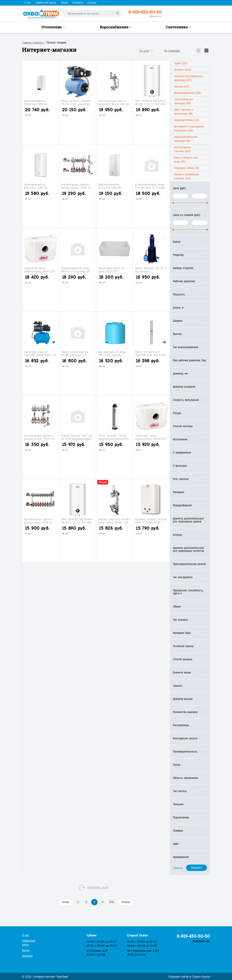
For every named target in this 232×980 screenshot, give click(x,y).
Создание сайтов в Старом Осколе (189, 977)
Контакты (78, 3)
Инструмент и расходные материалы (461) (189, 129)
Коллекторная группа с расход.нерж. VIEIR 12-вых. (39, 522)
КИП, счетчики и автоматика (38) (184, 112)
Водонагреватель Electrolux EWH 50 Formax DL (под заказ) (38, 104)
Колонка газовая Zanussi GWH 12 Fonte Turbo (151, 521)
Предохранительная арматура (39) (186, 139)
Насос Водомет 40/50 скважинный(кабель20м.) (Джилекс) (114, 439)
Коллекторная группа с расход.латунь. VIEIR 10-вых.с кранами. (77, 188)
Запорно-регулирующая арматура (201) (188, 78)
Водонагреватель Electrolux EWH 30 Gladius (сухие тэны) (111, 188)
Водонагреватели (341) (187, 93)
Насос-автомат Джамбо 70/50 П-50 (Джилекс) (76, 102)
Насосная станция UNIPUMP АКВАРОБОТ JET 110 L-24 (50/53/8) (40, 355)
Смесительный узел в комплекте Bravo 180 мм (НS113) (114, 104)
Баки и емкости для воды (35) (186, 160)
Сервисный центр (46, 3)
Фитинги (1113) (183, 70)
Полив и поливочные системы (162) (187, 176)
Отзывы (92, 3)
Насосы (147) (182, 87)
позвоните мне (155, 16)
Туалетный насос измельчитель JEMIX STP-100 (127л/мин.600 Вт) (40, 271)
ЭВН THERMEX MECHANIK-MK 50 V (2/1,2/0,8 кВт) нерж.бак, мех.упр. (77, 522)
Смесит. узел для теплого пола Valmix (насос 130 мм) (114, 522)
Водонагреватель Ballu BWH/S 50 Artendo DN (76, 270)
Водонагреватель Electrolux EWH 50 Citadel (36, 188)
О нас (28, 3)
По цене (144, 51)
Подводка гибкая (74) (187, 168)
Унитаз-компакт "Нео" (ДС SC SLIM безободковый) (77, 437)
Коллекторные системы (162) (182, 149)
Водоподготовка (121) (187, 120)
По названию (172, 51)
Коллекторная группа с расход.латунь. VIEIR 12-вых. (39, 439)
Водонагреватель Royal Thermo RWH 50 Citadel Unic (150, 188)
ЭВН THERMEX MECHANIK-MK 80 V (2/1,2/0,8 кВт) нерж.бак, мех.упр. (151, 104)
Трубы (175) (181, 63)
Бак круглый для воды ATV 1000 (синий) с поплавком (112, 355)
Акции (64, 3)
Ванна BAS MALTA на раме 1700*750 (111, 270)
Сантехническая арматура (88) (184, 101)
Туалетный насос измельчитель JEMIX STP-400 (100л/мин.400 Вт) (151, 439)
